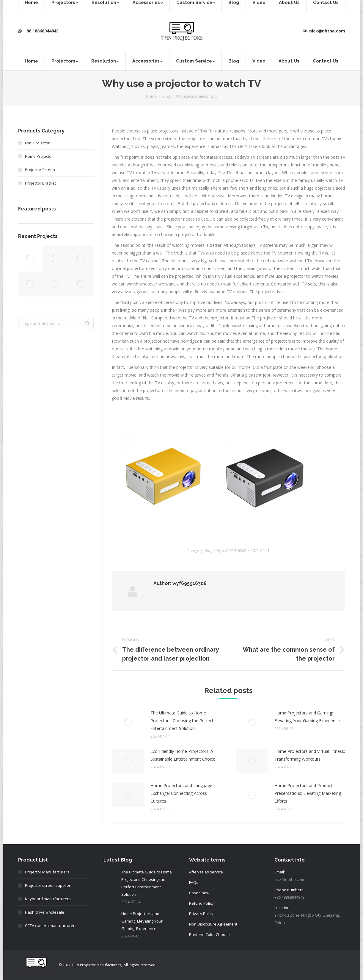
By (231, 551)
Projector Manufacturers (47, 872)
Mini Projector (37, 143)
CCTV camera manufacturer (50, 926)
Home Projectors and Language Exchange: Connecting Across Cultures (181, 793)
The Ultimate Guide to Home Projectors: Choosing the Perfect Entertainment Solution (182, 721)
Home (151, 96)
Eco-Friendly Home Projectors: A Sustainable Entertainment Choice (183, 755)
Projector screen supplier (48, 885)
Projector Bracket (40, 183)
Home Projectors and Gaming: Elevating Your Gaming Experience (307, 717)
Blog (166, 96)
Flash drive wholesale (45, 912)
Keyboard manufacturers (48, 899)
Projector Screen (40, 170)
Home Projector (39, 156)
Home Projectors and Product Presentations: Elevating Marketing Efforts (308, 793)
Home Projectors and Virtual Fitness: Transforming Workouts (310, 755)
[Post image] (128, 722)
